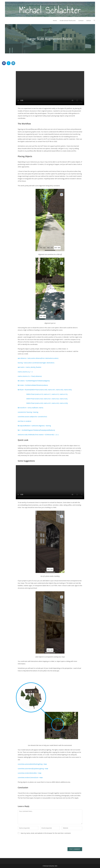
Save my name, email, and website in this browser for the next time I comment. (46, 833)
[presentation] (33, 841)
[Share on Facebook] (4, 63)
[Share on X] (9, 63)
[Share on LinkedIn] (13, 63)
